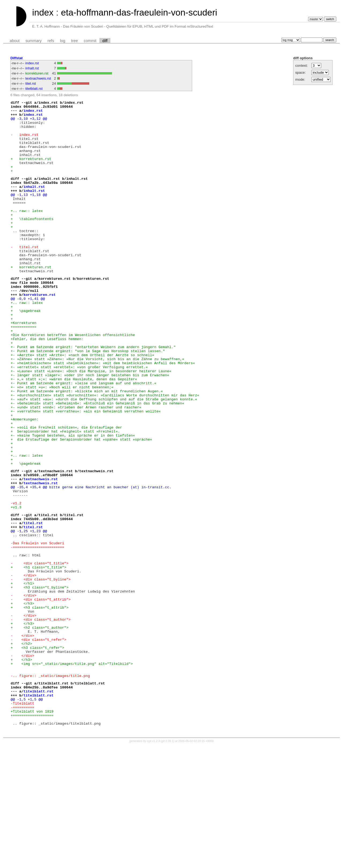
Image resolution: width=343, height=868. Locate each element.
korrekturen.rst (37, 73)
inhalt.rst (32, 68)
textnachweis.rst (38, 78)
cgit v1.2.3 (153, 863)
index (43, 12)
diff (105, 41)
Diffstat (17, 58)
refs (51, 41)
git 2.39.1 (167, 863)
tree (74, 41)
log (63, 41)
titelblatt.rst (34, 89)
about (15, 41)
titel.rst (31, 83)
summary (33, 41)
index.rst (32, 63)
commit (90, 41)
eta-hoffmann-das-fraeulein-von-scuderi (139, 12)
